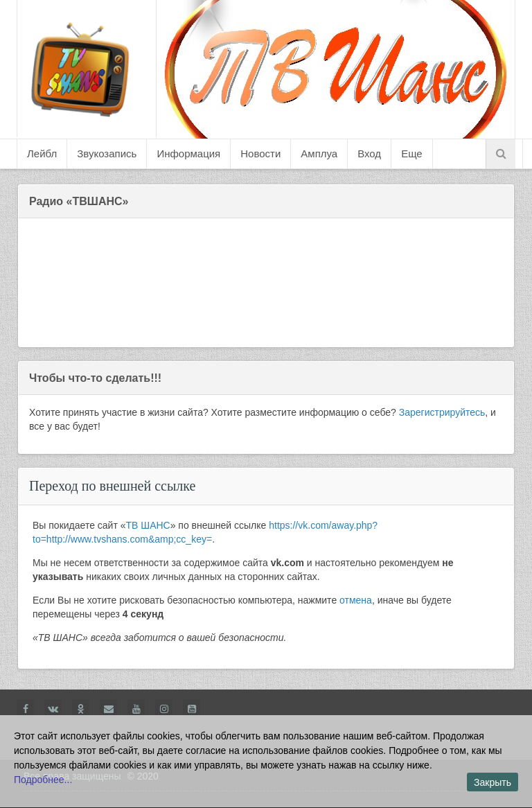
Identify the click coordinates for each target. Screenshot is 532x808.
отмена (356, 600)
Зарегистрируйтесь (442, 412)
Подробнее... (43, 780)
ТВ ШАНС (148, 525)
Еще (412, 153)
